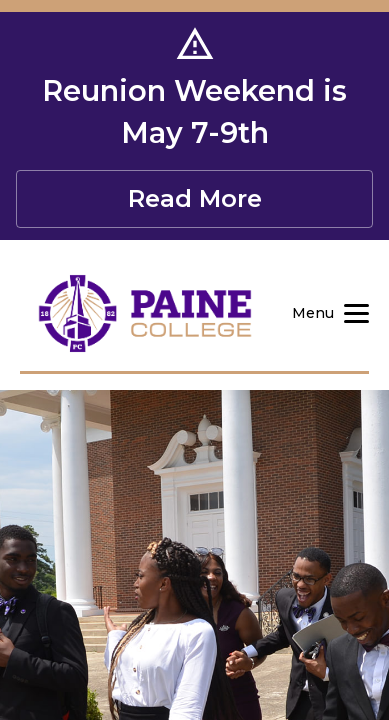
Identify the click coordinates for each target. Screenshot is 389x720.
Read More (195, 198)
